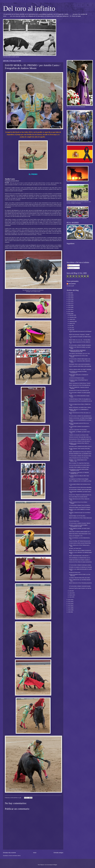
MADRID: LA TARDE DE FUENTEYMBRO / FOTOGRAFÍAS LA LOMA (78, 526)
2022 (69, 301)
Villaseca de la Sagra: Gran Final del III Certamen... (80, 507)
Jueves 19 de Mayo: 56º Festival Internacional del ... (80, 541)
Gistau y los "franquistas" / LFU (76, 536)
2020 (69, 305)
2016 (69, 314)
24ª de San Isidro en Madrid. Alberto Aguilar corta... (80, 359)
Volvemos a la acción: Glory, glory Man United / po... (80, 437)
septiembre (72, 321)
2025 (69, 295)
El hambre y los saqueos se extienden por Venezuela (80, 567)
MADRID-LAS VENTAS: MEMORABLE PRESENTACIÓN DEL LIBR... (77, 351)
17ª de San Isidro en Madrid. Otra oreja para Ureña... (80, 456)
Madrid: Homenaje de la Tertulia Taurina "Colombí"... (80, 383)
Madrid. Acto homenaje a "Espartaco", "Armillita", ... (80, 335)
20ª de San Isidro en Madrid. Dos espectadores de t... (81, 416)
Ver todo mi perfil (70, 286)
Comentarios (71, 268)
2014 (69, 602)
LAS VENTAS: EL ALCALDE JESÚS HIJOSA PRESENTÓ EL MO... (79, 470)
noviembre (72, 317)
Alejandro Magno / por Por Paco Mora (77, 516)
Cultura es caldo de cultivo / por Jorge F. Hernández (80, 369)
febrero (71, 595)
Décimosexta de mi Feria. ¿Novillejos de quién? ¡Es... (81, 439)
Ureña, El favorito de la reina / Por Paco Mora (79, 458)
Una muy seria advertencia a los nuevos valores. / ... (80, 465)
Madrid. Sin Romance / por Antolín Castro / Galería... (80, 407)
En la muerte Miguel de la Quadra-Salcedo (78, 497)
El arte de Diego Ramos (74, 521)
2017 (69, 311)
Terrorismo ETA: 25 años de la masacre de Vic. (79, 390)
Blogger (55, 865)
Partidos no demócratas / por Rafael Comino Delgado (81, 418)
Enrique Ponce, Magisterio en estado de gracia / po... (80, 495)
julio (70, 326)
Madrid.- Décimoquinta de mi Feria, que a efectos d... (80, 452)
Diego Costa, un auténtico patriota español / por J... (80, 532)
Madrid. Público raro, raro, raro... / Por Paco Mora (80, 340)
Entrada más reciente (9, 853)
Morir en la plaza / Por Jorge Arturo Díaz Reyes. (79, 463)
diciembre (72, 315)
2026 (69, 293)
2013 (69, 604)
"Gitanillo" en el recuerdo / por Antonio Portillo (79, 435)
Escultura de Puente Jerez (75, 572)
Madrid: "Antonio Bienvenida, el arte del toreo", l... (80, 556)
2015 (69, 600)
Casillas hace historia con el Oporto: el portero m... (80, 560)
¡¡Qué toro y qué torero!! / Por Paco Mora (78, 430)
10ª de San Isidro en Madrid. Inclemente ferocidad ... (80, 586)
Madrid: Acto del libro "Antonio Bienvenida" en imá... (80, 534)
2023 (69, 299)
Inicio (35, 853)
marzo (71, 593)
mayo (71, 330)
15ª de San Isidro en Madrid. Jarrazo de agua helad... (81, 489)
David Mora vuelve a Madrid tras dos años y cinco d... (81, 446)
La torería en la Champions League (77, 378)
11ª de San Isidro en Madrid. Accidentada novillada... (80, 565)
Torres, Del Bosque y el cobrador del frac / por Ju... (80, 558)
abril (70, 591)
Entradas (70, 265)
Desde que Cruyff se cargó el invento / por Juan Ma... (80, 588)
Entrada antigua (58, 853)
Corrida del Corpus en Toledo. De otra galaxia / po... (80, 399)
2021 (69, 303)
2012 (69, 606)
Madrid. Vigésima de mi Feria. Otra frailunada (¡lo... (80, 385)
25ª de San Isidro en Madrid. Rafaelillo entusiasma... (80, 345)
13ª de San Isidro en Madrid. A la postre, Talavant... (80, 523)
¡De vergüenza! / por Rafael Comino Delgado (79, 479)
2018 (69, 309)
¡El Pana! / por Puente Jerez (75, 548)
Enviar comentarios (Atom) (15, 856)
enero (71, 597)
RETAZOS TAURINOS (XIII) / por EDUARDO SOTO (80, 454)
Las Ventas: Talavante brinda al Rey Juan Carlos (79, 578)
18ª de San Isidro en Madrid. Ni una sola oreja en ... (80, 441)
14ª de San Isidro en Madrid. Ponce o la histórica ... (80, 505)
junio (70, 328)
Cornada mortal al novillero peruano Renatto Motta (80, 543)
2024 (69, 297)
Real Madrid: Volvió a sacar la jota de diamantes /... (80, 364)
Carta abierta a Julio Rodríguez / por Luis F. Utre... (80, 354)
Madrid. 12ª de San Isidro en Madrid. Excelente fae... (80, 550)
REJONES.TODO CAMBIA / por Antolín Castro (79, 467)
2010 (69, 610)
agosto (71, 323)
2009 (69, 612)
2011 (69, 608)
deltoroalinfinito (72, 284)
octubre (71, 319)
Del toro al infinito (29, 8)
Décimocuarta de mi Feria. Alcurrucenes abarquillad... (81, 487)
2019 (69, 307)
